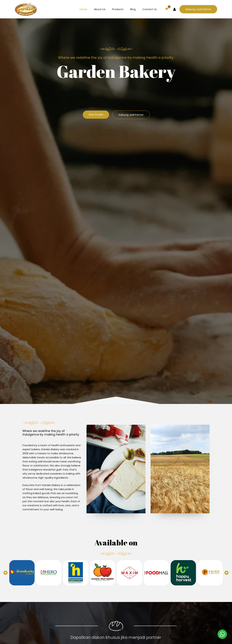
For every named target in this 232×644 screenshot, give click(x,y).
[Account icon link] (175, 9)
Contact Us (150, 9)
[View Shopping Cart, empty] (167, 9)
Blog (135, 9)
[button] (198, 9)
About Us (106, 9)
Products (122, 9)
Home (91, 9)
